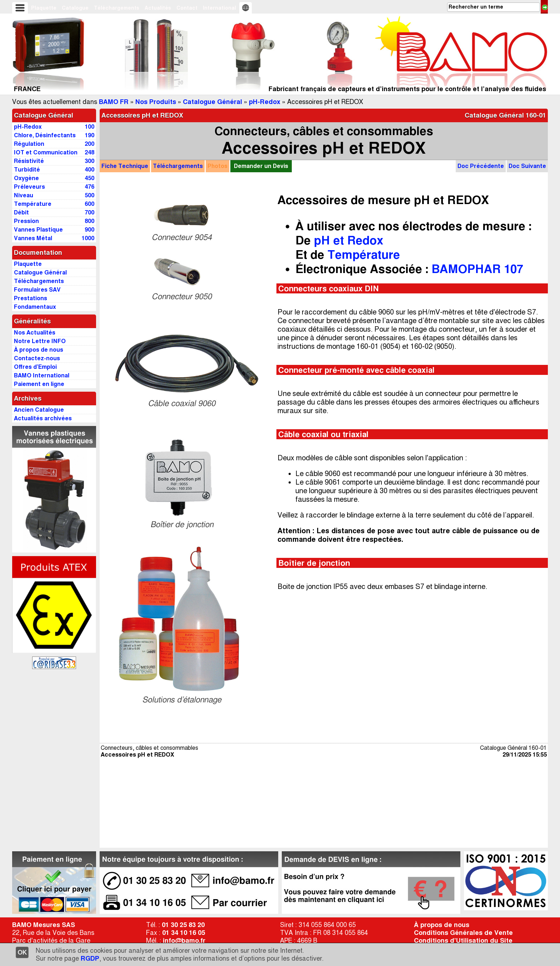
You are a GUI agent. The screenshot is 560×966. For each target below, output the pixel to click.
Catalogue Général (212, 102)
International (219, 8)
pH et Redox (349, 240)
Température (364, 255)
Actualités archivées (43, 418)
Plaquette (44, 8)
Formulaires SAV (37, 290)
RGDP (90, 958)
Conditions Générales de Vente (463, 933)
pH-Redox (265, 102)
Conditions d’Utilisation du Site (463, 941)
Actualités (158, 8)
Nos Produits (156, 102)
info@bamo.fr (184, 941)
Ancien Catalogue (39, 410)
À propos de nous (442, 925)
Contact (187, 8)
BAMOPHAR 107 (477, 269)
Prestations (31, 298)
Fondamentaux (35, 307)
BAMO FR (114, 102)
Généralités (32, 321)
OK (22, 952)
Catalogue (75, 8)
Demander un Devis (261, 166)
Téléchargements (117, 8)
